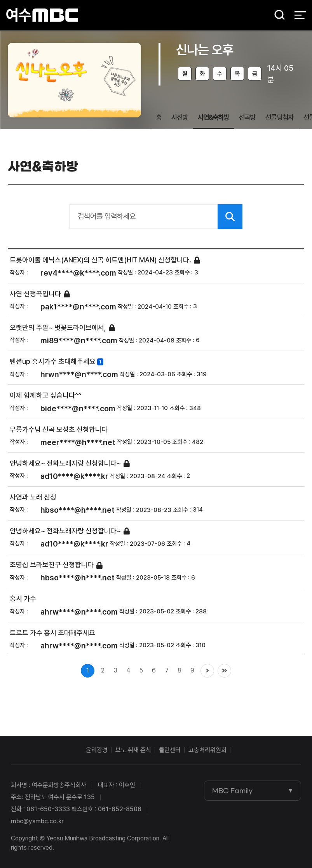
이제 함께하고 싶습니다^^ (45, 396)
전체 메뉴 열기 (300, 16)
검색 (277, 16)
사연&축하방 (213, 117)
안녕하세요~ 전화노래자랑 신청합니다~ (65, 463)
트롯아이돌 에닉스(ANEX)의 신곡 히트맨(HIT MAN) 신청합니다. (100, 260)
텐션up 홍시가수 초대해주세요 (53, 362)
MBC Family (232, 791)
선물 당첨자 (279, 117)
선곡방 (247, 117)
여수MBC (42, 15)
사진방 (180, 117)
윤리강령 (97, 750)
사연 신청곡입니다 (35, 294)
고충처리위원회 (207, 750)
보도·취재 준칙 (133, 750)
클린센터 (170, 750)
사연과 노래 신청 (33, 497)
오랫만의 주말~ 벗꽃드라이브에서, (58, 327)
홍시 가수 (23, 599)
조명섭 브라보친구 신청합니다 (52, 565)
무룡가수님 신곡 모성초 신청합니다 (59, 429)
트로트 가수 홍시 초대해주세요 (52, 633)
